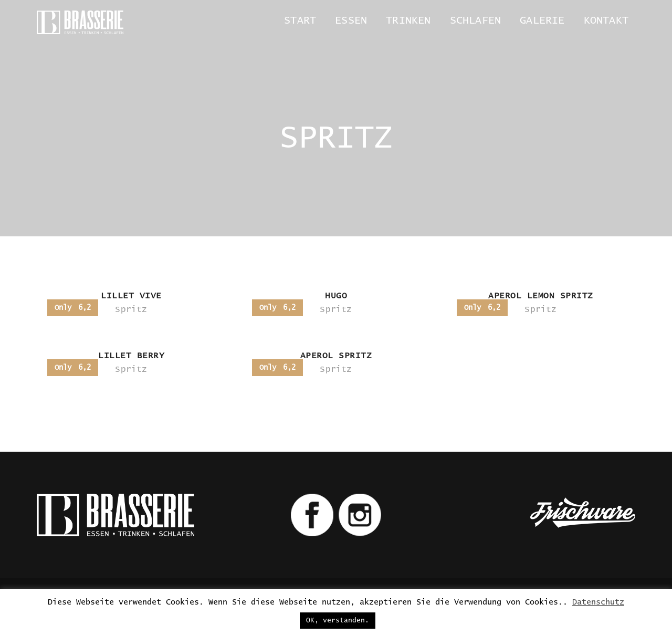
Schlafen (476, 20)
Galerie (542, 20)
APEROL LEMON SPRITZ (541, 296)
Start (300, 20)
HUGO (336, 296)
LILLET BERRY (131, 356)
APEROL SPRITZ (336, 356)
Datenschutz (598, 602)
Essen (351, 20)
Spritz (131, 309)
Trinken (408, 20)
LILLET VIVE (131, 296)
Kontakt (606, 20)
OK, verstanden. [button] (338, 621)
